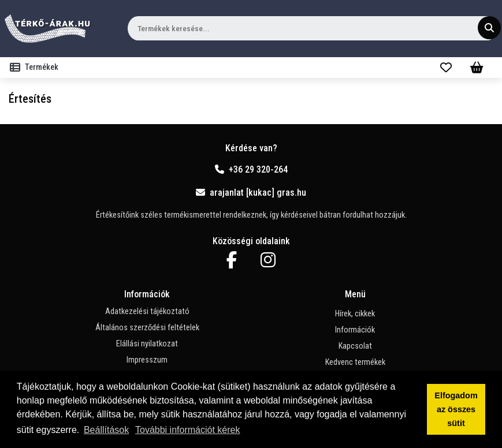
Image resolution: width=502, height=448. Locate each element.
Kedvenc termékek (355, 362)
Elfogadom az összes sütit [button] (456, 409)
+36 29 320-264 (251, 169)
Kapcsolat (355, 346)
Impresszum (147, 360)
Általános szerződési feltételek (147, 328)
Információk (355, 330)
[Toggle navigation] (36, 68)
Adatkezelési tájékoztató (147, 311)
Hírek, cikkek (355, 314)
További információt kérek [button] (187, 430)
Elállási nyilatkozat (147, 344)
